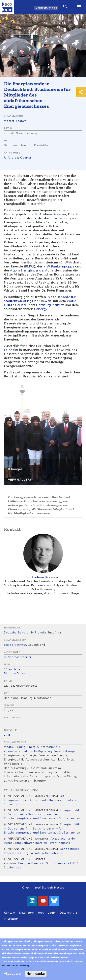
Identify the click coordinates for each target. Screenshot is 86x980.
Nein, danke (36, 975)
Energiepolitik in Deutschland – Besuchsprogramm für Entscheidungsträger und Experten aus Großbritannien (42, 814)
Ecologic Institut (15, 645)
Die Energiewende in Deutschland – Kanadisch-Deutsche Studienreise (40, 800)
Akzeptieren (13, 976)
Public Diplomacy (41, 751)
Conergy (41, 309)
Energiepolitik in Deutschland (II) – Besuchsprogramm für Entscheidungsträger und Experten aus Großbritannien (42, 829)
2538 (7, 735)
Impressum (11, 919)
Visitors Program (15, 121)
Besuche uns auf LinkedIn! (32, 901)
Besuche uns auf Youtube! (43, 901)
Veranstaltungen (66, 751)
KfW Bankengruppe (59, 267)
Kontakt (10, 913)
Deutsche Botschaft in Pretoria (25, 633)
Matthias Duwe (15, 674)
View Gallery (20, 480)
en (65, 7)
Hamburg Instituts (50, 305)
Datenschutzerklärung (15, 968)
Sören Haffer (13, 669)
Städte (8, 747)
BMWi (30, 267)
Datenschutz (68, 913)
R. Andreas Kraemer (18, 158)
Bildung (20, 747)
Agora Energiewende (27, 271)
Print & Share (81, 92)
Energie (33, 747)
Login (52, 913)
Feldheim (11, 350)
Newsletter (26, 913)
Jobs (41, 913)
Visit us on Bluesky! (54, 901)
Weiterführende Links (21, 790)
